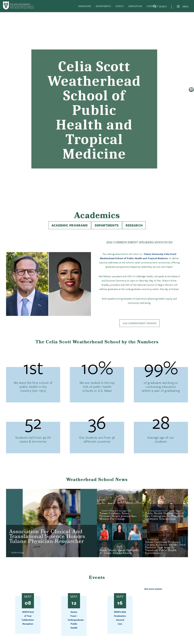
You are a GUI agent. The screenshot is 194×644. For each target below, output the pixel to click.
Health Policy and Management (116, 511)
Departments (107, 225)
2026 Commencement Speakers (140, 323)
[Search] (160, 7)
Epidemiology (18, 552)
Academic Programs (70, 225)
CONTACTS (152, 6)
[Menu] (178, 6)
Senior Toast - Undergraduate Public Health (76, 620)
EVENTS (120, 6)
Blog (104, 547)
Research (134, 225)
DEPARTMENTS (103, 6)
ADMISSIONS (85, 6)
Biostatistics (153, 539)
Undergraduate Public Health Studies (165, 511)
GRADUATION (135, 6)
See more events (153, 589)
